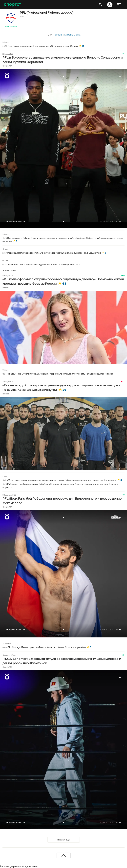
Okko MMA (7, 66)
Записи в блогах (72, 35)
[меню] (119, 5)
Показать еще (63, 840)
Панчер (6, 287)
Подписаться (11, 27)
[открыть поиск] (101, 5)
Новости (58, 35)
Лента (49, 35)
